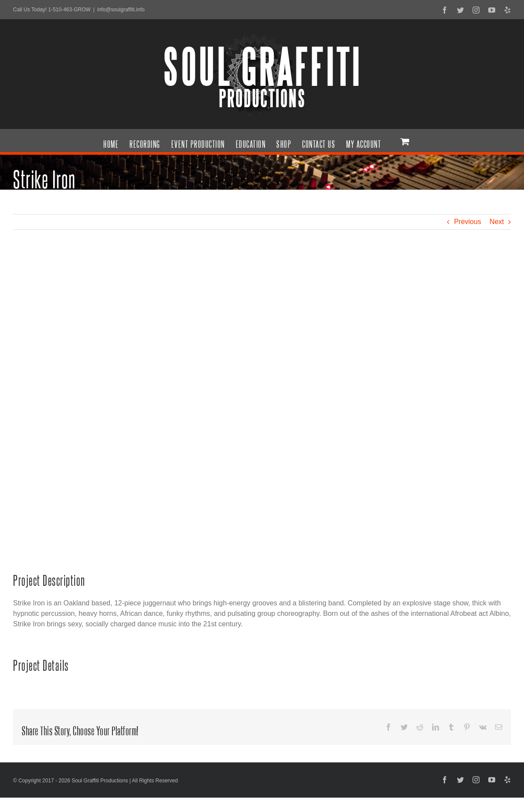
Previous (467, 222)
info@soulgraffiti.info (121, 10)
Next (497, 222)
